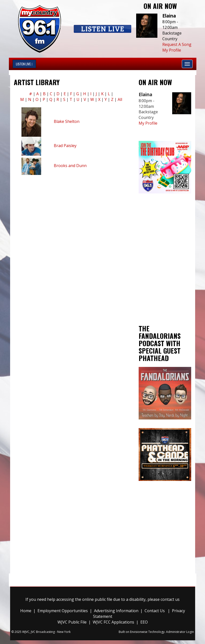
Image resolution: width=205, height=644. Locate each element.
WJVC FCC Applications (113, 622)
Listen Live (24, 64)
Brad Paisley (65, 146)
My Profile (172, 50)
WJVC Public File (72, 622)
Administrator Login (180, 632)
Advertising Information (116, 611)
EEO (144, 622)
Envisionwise (139, 632)
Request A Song (177, 44)
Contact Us (155, 611)
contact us (170, 599)
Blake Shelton (67, 121)
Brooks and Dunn (70, 166)
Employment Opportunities (63, 611)
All (120, 99)
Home (26, 611)
